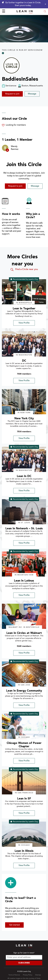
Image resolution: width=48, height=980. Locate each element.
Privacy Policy (28, 975)
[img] (24, 292)
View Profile (24, 323)
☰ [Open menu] (4, 12)
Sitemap (38, 975)
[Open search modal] (45, 12)
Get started (14, 925)
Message (32, 94)
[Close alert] (45, 4)
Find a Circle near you (24, 270)
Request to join (12, 94)
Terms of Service (14, 975)
